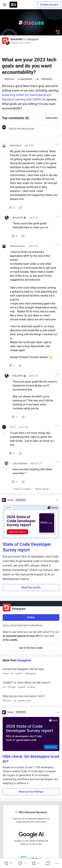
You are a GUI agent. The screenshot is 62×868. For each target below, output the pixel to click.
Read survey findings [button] (31, 792)
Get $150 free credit (31, 648)
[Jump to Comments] (22, 863)
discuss (9, 79)
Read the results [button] (31, 587)
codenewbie (25, 79)
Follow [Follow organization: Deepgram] (31, 617)
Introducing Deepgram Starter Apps (31, 671)
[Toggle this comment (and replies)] (4, 151)
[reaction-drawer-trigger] (8, 863)
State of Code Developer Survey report (27, 547)
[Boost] (48, 863)
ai (37, 79)
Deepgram (33, 39)
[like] (12, 208)
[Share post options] (57, 863)
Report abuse (42, 489)
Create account (49, 5)
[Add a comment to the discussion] (34, 131)
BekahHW (16, 39)
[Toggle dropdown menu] (57, 144)
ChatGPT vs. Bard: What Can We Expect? (31, 685)
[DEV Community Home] (13, 5)
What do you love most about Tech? (31, 698)
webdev (47, 79)
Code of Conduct (22, 489)
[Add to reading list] (36, 863)
